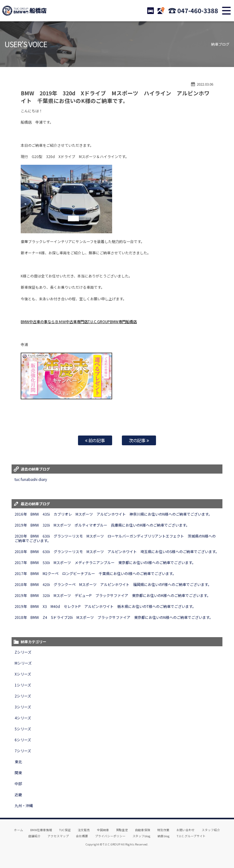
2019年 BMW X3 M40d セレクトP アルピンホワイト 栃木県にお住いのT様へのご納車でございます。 (105, 606)
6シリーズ (23, 740)
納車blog (164, 836)
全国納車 (103, 830)
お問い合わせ (186, 830)
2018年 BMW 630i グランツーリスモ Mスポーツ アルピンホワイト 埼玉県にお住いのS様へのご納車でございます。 (117, 551)
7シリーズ (23, 751)
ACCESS (161, 11)
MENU (226, 11)
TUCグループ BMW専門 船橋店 (24, 11)
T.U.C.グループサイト (191, 836)
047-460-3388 (198, 11)
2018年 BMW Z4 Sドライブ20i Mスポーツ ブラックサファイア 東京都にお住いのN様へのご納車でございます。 (114, 617)
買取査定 (122, 830)
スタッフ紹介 (211, 830)
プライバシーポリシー (110, 836)
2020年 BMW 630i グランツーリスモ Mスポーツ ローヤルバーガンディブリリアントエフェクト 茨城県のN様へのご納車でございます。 (115, 538)
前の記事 (95, 440)
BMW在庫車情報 (41, 830)
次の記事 (139, 440)
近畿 (18, 794)
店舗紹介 (34, 836)
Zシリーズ (23, 652)
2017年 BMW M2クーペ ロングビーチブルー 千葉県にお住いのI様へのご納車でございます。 (95, 573)
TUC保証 (65, 830)
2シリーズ (23, 696)
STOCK (151, 11)
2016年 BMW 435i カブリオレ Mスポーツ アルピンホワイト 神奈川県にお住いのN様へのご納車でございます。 (113, 514)
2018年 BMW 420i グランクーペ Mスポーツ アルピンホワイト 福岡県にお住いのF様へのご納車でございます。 (114, 584)
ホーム (19, 830)
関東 (18, 773)
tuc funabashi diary (31, 479)
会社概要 (82, 836)
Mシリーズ (23, 663)
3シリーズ (23, 707)
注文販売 (84, 830)
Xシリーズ (23, 674)
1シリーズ (23, 685)
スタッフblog (142, 836)
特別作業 (163, 830)
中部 (18, 783)
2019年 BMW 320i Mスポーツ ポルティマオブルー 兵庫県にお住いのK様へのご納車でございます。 (102, 525)
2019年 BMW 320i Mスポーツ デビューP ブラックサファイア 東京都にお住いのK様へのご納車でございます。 (112, 595)
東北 (18, 762)
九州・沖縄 (24, 805)
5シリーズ (23, 729)
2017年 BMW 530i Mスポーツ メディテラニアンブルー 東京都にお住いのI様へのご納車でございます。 (105, 562)
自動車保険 (143, 830)
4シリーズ (23, 718)
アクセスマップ (58, 836)
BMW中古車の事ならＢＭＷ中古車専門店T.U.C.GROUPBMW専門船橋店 (79, 321)
